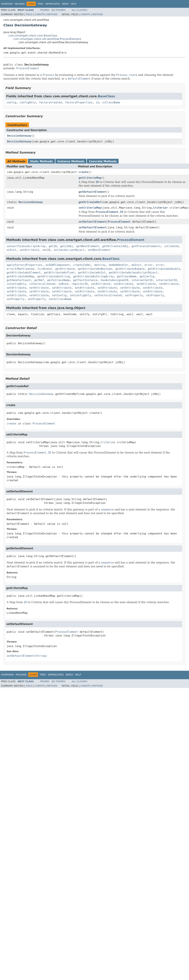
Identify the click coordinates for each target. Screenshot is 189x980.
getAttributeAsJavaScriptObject (133, 273)
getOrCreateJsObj (115, 246)
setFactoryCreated (108, 295)
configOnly (28, 102)
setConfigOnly (80, 295)
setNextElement (99, 250)
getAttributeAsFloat (59, 273)
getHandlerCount (19, 280)
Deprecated (53, 4)
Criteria (160, 208)
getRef (39, 280)
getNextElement (88, 246)
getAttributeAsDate (130, 269)
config (11, 102)
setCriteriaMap (90, 208)
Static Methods (41, 161)
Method (52, 14)
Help (74, 4)
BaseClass (106, 96)
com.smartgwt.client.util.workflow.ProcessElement (47, 39)
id (97, 102)
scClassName (111, 102)
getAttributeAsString (54, 276)
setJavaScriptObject (69, 250)
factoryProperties (79, 102)
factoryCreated (50, 102)
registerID (80, 284)
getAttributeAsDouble (164, 269)
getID (53, 246)
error (149, 265)
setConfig (59, 295)
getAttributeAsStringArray (93, 276)
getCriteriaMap (90, 178)
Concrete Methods (103, 161)
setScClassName (60, 299)
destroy (100, 265)
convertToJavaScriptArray (26, 246)
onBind (63, 284)
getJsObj (67, 246)
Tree (40, 4)
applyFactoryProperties (24, 265)
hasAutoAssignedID (115, 280)
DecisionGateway (19, 136)
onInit (11, 250)
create (83, 172)
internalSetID (142, 280)
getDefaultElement (92, 192)
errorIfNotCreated (20, 269)
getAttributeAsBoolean (95, 269)
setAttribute (29, 250)
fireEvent (45, 269)
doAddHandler (119, 265)
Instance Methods (71, 161)
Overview (7, 4)
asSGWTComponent (58, 265)
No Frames (59, 10)
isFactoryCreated (42, 284)
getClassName (127, 276)
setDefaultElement (92, 222)
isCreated (171, 246)
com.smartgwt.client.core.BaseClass (33, 36)
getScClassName (59, 280)
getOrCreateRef (90, 202)
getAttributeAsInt (92, 273)
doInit (136, 265)
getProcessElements (146, 246)
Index (65, 4)
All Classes (80, 10)
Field (29, 14)
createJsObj (82, 265)
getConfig (147, 276)
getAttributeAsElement (24, 273)
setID (46, 250)
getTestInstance (85, 280)
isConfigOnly (16, 284)
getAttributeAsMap (20, 276)
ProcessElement (28, 68)
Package (20, 4)
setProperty (134, 295)
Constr (40, 14)
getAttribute (65, 269)
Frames (45, 10)
